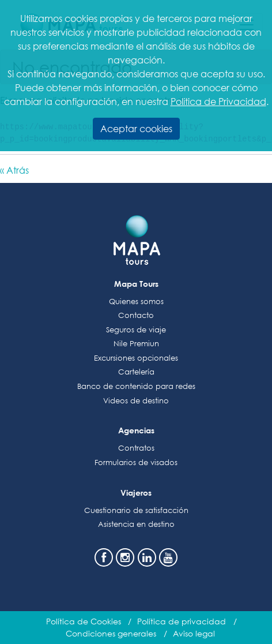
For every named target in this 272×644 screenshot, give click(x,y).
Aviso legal (194, 633)
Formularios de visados (136, 463)
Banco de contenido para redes (136, 386)
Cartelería (136, 372)
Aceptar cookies (136, 128)
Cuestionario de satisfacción (136, 510)
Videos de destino (136, 401)
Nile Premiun (136, 344)
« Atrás (14, 170)
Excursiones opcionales (136, 358)
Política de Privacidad (218, 101)
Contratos (136, 448)
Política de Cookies (84, 621)
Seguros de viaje (136, 330)
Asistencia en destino (136, 524)
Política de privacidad (182, 621)
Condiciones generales (111, 633)
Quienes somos (136, 302)
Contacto (136, 315)
